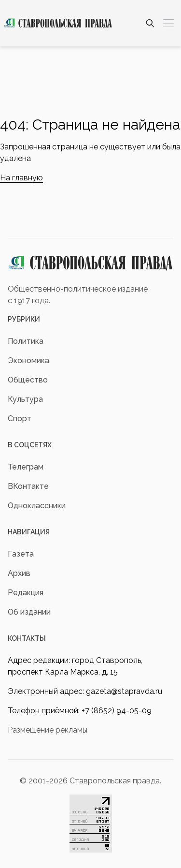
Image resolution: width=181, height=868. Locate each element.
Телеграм (26, 467)
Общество (28, 380)
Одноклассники (37, 506)
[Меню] (168, 23)
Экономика (28, 360)
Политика (26, 341)
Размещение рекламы (48, 730)
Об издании (29, 612)
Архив (19, 573)
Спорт (20, 419)
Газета (21, 554)
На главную (21, 178)
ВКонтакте (28, 486)
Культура (25, 399)
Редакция (26, 593)
